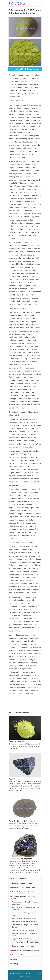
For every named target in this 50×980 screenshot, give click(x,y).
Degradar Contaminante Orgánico (23, 939)
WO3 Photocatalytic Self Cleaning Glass (25, 942)
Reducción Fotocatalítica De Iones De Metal (25, 935)
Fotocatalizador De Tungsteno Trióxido (22, 897)
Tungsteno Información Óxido (22, 887)
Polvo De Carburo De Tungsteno (22, 821)
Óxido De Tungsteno (17, 741)
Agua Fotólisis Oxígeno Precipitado (24, 930)
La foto (13, 959)
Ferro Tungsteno (15, 779)
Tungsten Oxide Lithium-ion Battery (24, 950)
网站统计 (29, 977)
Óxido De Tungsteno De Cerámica (24, 892)
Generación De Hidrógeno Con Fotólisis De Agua (25, 926)
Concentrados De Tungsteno (20, 859)
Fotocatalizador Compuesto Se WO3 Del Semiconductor (25, 909)
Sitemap (14, 964)
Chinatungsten (34, 974)
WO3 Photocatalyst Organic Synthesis (25, 922)
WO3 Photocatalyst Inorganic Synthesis (25, 918)
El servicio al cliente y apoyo (22, 955)
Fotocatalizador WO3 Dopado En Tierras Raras (25, 914)
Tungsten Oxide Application (21, 883)
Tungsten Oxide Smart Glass (22, 946)
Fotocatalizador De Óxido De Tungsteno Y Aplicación (25, 903)
